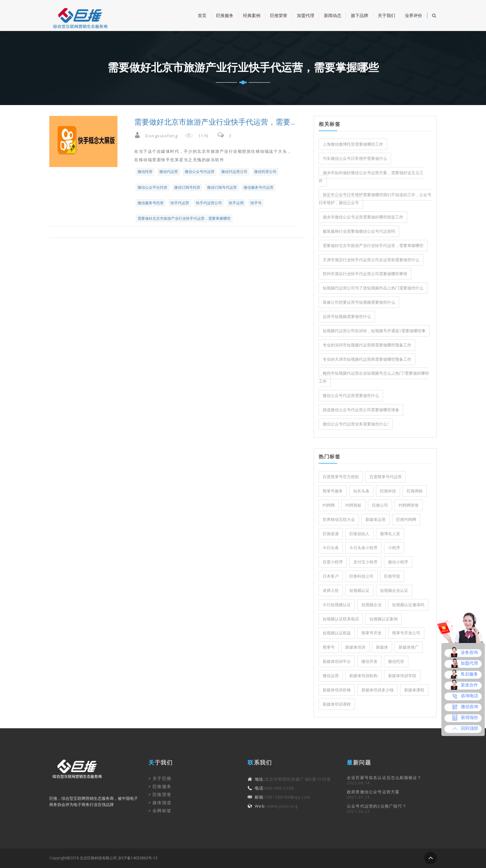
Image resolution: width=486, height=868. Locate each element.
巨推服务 (225, 15)
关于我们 (387, 15)
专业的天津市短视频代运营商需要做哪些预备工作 (367, 359)
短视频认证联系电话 (341, 619)
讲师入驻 (331, 590)
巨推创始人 (359, 534)
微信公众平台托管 (152, 187)
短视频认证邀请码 (408, 605)
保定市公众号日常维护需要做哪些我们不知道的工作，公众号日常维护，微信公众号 (375, 199)
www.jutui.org (282, 806)
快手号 (256, 203)
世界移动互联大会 (339, 520)
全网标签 (162, 811)
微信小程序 (398, 562)
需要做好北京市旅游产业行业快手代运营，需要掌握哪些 (184, 218)
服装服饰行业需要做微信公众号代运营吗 (359, 231)
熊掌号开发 (371, 633)
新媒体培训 (355, 647)
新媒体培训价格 (337, 690)
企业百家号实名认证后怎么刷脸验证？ (384, 778)
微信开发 (369, 661)
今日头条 (331, 548)
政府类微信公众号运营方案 (373, 792)
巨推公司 (380, 505)
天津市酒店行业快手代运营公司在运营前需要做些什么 (371, 260)
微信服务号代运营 (258, 187)
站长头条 (361, 491)
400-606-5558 (279, 788)
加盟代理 (306, 15)
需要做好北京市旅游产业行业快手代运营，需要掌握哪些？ (215, 122)
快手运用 (236, 203)
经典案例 (252, 15)
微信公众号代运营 (200, 172)
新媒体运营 (376, 520)
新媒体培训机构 (363, 676)
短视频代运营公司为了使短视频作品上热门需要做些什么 (373, 288)
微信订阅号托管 (187, 187)
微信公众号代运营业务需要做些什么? (356, 424)
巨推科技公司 (361, 576)
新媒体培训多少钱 (378, 690)
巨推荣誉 (279, 15)
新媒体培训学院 (402, 676)
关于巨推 (162, 778)
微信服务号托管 (151, 203)
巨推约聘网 (406, 520)
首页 (202, 15)
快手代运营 (180, 203)
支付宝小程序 (365, 562)
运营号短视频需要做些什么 (347, 317)
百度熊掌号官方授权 (341, 477)
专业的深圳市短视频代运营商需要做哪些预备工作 (367, 345)
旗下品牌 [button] (360, 15)
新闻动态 (333, 15)
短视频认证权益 (337, 633)
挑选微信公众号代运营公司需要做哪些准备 (361, 410)
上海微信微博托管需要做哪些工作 (353, 144)
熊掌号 (329, 647)
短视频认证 (359, 590)
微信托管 (145, 172)
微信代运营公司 (234, 172)
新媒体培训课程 (337, 704)
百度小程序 (333, 562)
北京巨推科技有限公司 (98, 858)
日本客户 (331, 576)
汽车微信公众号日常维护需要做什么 (355, 159)
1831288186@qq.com (288, 797)
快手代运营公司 (209, 203)
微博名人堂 (390, 534)
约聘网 (329, 505)
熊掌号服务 (333, 491)
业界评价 (413, 15)
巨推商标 (415, 491)
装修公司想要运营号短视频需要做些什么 (359, 302)
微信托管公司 (265, 172)
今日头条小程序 (363, 548)
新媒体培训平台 (337, 661)
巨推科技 (388, 491)
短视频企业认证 (394, 590)
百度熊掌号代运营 (386, 477)
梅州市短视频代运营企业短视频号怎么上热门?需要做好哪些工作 (374, 377)
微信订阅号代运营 (222, 187)
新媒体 (382, 647)
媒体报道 (162, 803)
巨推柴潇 (331, 534)
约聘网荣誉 (409, 505)
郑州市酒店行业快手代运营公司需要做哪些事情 (365, 274)
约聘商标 (353, 505)
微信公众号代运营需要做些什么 (351, 396)
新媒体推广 (409, 647)
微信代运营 (169, 172)
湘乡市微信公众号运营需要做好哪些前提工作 (363, 217)
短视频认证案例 (384, 619)
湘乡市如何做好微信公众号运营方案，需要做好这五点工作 (371, 177)
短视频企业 (371, 605)
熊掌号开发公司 (406, 633)
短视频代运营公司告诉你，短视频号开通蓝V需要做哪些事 (374, 331)
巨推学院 (392, 576)
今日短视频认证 (337, 605)
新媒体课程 (414, 690)
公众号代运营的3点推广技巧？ (377, 806)
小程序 (394, 548)
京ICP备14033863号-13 (138, 858)
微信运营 (331, 676)
